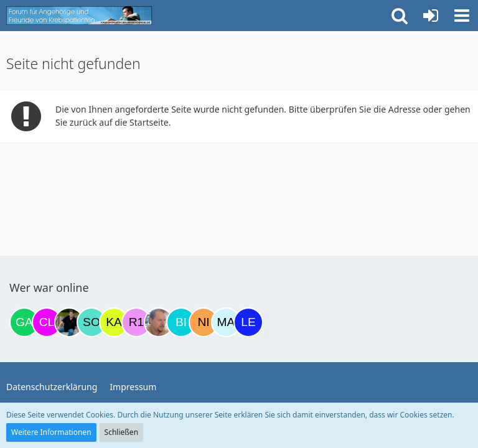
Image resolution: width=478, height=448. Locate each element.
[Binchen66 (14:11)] (181, 322)
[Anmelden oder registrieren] (431, 16)
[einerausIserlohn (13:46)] (159, 322)
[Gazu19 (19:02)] (24, 322)
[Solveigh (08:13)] (91, 322)
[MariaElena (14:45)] (226, 322)
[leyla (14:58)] (248, 322)
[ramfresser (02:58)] (69, 322)
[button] (462, 16)
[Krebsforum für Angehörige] (79, 16)
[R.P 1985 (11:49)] (136, 322)
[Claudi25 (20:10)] (47, 322)
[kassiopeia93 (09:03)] (114, 322)
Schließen (121, 432)
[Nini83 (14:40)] (204, 322)
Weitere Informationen (51, 432)
